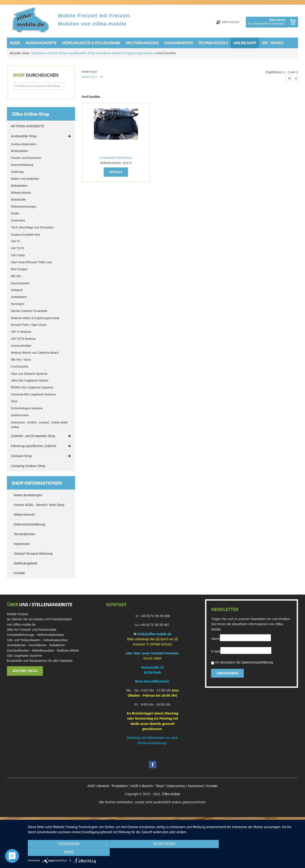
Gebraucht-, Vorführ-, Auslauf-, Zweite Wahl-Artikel (40, 425)
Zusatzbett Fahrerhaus (116, 158)
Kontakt (212, 786)
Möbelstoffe (18, 200)
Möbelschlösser (21, 193)
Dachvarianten (20, 283)
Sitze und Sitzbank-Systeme (29, 374)
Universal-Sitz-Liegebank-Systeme (33, 394)
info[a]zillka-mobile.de (154, 634)
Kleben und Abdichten (25, 179)
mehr (260, 852)
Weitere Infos (25, 671)
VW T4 (15, 241)
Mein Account (231, 22)
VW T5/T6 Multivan (23, 339)
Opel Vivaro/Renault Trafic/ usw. (32, 262)
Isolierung (17, 172)
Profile (15, 214)
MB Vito (16, 276)
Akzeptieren (164, 852)
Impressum (196, 786)
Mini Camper (19, 269)
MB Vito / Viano (21, 360)
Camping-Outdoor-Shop (28, 466)
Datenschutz (176, 786)
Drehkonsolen (20, 415)
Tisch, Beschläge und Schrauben (32, 227)
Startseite (38, 53)
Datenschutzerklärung (257, 662)
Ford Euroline (20, 367)
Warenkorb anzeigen (293, 22)
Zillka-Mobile (171, 794)
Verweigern (69, 852)
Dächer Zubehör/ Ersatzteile (29, 311)
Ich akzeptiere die (242, 663)
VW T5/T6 (17, 248)
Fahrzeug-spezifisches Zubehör (34, 446)
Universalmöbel (21, 346)
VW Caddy (18, 255)
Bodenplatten (19, 151)
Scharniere (18, 221)
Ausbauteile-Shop (82, 53)
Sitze (14, 401)
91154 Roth (152, 673)
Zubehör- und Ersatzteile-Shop (33, 436)
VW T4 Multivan (21, 332)
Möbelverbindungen (24, 207)
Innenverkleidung (22, 165)
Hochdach (18, 304)
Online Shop (57, 53)
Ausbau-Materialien (24, 144)
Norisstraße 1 (152, 667)
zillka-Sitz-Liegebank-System (30, 381)
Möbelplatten (19, 186)
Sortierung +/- (90, 77)
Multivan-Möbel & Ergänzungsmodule (126, 53)
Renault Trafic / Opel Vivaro (29, 325)
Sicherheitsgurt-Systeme (27, 408)
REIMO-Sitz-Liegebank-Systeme (32, 388)
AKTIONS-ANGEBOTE (28, 126)
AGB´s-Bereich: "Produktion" (108, 786)
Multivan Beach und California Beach (35, 353)
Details (116, 172)
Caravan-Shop (21, 456)
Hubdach (17, 290)
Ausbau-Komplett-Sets (26, 235)
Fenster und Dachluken (26, 158)
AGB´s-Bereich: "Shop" (148, 786)
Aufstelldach (19, 297)
